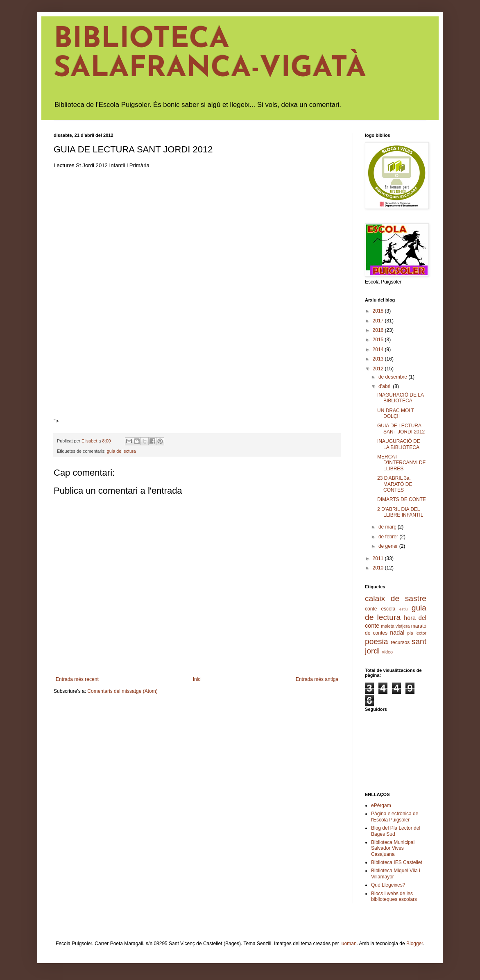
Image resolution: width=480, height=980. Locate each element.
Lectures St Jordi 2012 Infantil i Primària (102, 165)
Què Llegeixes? (388, 885)
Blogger (415, 944)
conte (371, 609)
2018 (379, 311)
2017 (379, 321)
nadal (397, 633)
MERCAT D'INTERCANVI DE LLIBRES (402, 463)
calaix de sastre (396, 598)
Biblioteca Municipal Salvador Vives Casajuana (393, 848)
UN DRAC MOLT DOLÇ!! (396, 413)
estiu (403, 609)
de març (388, 527)
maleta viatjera (395, 626)
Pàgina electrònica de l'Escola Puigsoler (395, 817)
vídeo (387, 652)
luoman (348, 944)
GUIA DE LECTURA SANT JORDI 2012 (401, 429)
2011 (379, 558)
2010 (379, 568)
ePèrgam (381, 805)
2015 (379, 340)
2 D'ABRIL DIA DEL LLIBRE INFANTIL (400, 512)
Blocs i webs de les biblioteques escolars (394, 896)
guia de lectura (121, 451)
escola (388, 609)
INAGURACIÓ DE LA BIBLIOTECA (400, 398)
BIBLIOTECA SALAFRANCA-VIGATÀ (210, 54)
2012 (379, 369)
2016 (379, 330)
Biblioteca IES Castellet (397, 862)
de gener (389, 546)
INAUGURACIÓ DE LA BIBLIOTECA (399, 444)
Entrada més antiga (317, 679)
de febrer (389, 537)
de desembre (393, 377)
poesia (377, 641)
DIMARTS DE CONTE (402, 499)
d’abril (386, 386)
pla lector (417, 633)
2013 (379, 359)
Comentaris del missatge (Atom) (122, 691)
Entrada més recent (77, 679)
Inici (197, 679)
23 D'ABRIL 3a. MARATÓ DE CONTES (395, 484)
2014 (379, 349)
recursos (400, 642)
